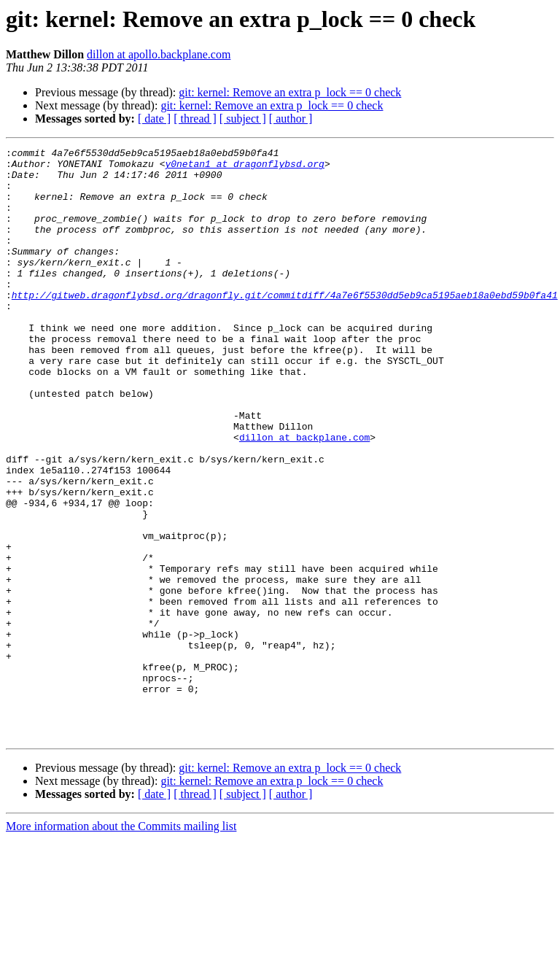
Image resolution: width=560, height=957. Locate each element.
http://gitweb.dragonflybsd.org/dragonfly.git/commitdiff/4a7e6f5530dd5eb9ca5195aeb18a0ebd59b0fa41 (285, 325)
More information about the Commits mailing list (121, 944)
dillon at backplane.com (304, 496)
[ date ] (154, 119)
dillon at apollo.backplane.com (159, 54)
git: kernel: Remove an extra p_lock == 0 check (290, 92)
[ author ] (291, 119)
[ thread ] (195, 119)
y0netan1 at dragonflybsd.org (244, 168)
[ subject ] (243, 119)
